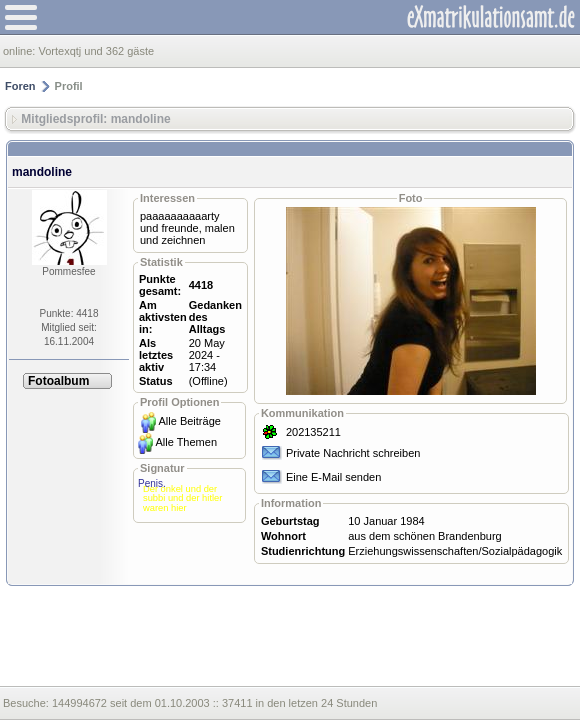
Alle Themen (186, 442)
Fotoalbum (58, 381)
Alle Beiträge (190, 421)
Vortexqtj (59, 51)
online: (20, 51)
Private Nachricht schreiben (353, 453)
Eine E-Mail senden (333, 477)
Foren (20, 86)
